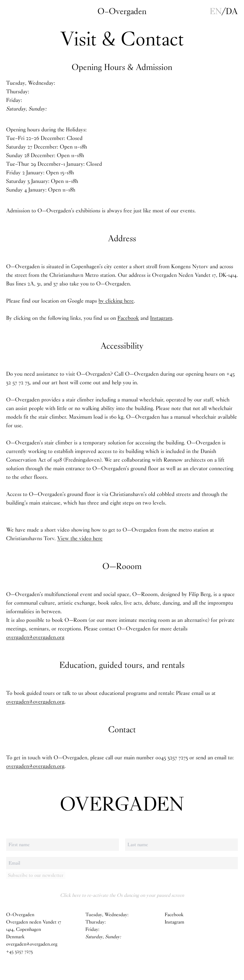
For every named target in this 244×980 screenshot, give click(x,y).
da (232, 11)
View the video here (80, 538)
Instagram (161, 318)
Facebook (128, 318)
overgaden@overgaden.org (35, 637)
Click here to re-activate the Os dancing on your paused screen (122, 895)
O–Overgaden (122, 11)
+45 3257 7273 (19, 952)
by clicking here (116, 301)
